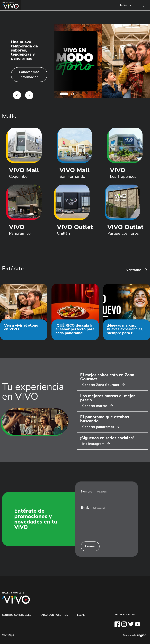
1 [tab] (64, 94)
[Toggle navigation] (126, 5)
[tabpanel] (75, 61)
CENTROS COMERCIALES (17, 615)
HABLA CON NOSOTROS (54, 615)
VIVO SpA (8, 635)
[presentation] (106, 531)
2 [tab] (72, 94)
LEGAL (81, 615)
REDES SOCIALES (125, 615)
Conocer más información (29, 74)
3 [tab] (78, 94)
